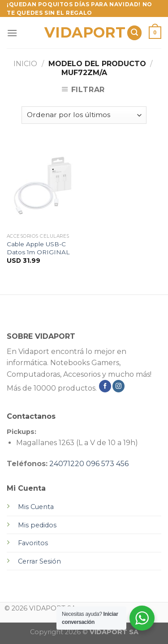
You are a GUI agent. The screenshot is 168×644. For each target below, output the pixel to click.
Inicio (25, 64)
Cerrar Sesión (39, 561)
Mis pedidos (37, 525)
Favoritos (33, 543)
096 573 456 (107, 464)
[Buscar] (134, 33)
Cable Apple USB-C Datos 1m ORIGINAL (38, 248)
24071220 (67, 464)
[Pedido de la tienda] (84, 115)
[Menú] (12, 33)
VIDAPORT (82, 33)
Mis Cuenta (36, 507)
